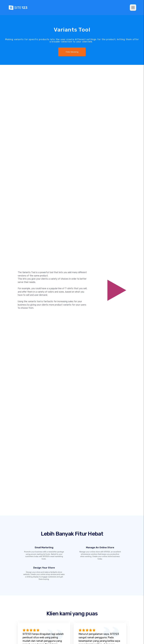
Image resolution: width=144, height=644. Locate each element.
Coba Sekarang (72, 52)
